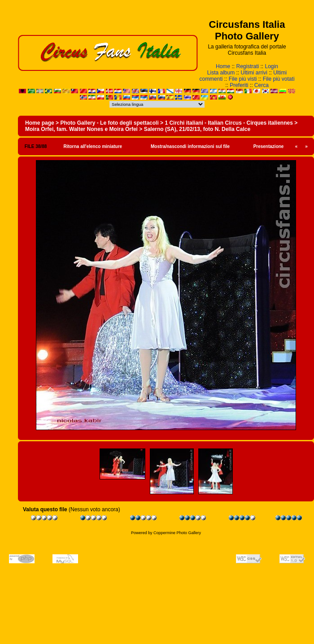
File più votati (279, 79)
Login (272, 66)
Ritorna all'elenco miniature (93, 146)
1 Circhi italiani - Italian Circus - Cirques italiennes (229, 123)
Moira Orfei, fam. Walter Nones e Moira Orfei (81, 129)
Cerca (262, 85)
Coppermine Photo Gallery (177, 533)
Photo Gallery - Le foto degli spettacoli (109, 123)
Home (223, 66)
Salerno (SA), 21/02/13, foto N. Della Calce (197, 129)
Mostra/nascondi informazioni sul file (190, 146)
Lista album (221, 73)
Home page (40, 123)
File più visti (243, 79)
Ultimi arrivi (254, 73)
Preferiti (239, 85)
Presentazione (269, 146)
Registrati (247, 66)
